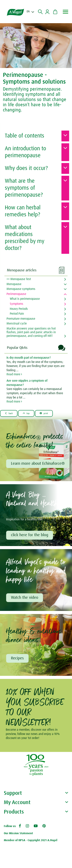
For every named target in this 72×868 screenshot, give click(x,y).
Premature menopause (21, 319)
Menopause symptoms (21, 289)
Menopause (14, 284)
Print (44, 413)
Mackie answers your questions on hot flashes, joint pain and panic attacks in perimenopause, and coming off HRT (31, 332)
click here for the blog (30, 535)
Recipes (17, 658)
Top (26, 413)
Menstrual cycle (17, 324)
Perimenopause (16, 294)
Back (9, 413)
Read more (14, 374)
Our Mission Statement (18, 833)
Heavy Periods (19, 309)
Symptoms (17, 304)
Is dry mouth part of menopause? (29, 358)
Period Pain (17, 314)
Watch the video (25, 598)
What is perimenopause (25, 299)
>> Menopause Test (19, 279)
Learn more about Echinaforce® (38, 464)
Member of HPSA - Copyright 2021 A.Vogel (31, 840)
